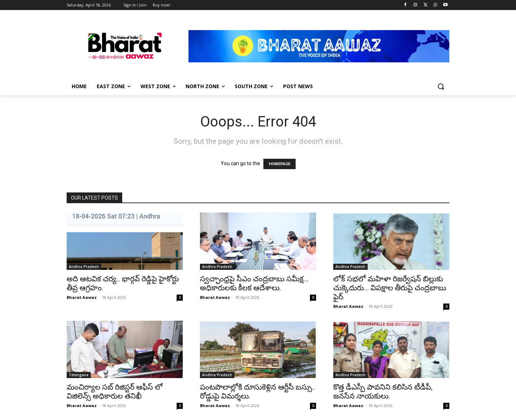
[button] (441, 86)
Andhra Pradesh (84, 267)
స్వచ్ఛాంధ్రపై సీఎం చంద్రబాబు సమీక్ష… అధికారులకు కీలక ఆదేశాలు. (254, 283)
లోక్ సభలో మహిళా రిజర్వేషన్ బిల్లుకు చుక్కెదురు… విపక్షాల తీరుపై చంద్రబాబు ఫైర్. (390, 288)
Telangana (79, 375)
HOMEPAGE (279, 164)
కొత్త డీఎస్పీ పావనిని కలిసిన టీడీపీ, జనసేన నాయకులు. (383, 392)
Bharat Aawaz (82, 297)
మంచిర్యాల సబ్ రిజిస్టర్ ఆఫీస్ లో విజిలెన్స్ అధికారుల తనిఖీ (115, 392)
